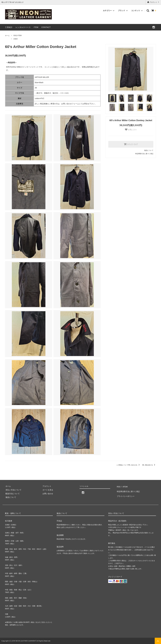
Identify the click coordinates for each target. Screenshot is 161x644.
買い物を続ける (149, 465)
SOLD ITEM (18, 36)
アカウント (153, 2)
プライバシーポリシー (125, 494)
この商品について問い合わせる (128, 465)
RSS (118, 486)
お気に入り (131, 130)
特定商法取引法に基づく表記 (128, 490)
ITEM (36, 27)
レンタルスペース (23, 27)
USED (16, 39)
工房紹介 (9, 27)
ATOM (124, 486)
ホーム (7, 36)
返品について (149, 150)
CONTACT (46, 27)
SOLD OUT (131, 144)
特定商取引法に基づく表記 (144, 154)
